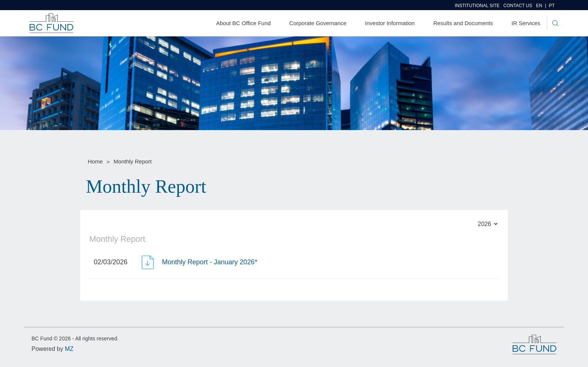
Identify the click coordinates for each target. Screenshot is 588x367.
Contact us (518, 6)
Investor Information (390, 23)
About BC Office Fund (243, 23)
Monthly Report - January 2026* (210, 262)
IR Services (526, 23)
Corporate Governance (318, 23)
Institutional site (477, 6)
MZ (69, 349)
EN (542, 6)
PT (552, 6)
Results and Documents (463, 23)
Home (95, 161)
